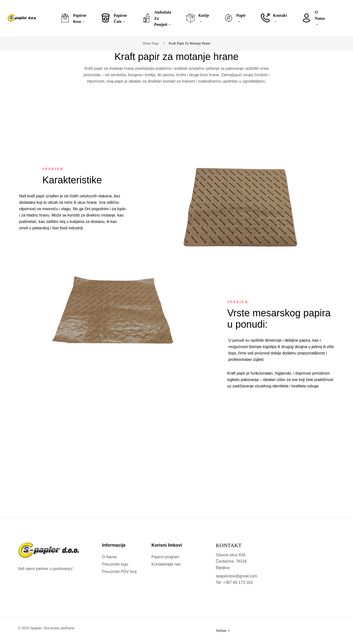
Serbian (223, 631)
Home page (151, 43)
